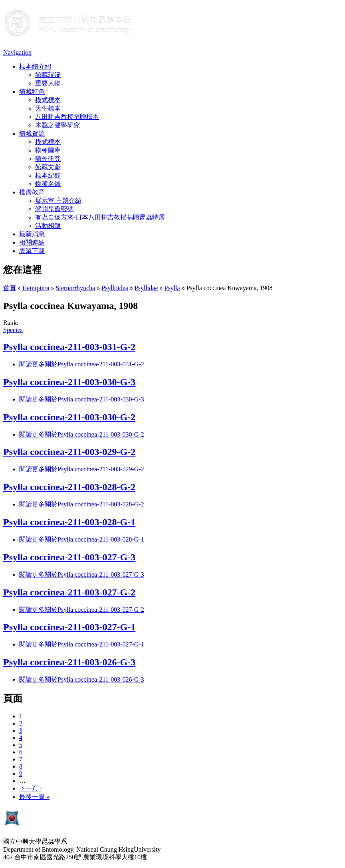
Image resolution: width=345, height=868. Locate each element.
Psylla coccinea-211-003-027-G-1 (69, 627)
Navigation (17, 52)
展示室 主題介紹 (58, 201)
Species (13, 330)
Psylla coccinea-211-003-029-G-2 (69, 452)
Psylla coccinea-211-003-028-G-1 (69, 522)
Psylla (172, 288)
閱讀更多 (82, 364)
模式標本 (48, 100)
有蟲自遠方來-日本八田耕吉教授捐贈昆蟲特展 (100, 217)
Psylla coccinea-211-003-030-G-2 (69, 417)
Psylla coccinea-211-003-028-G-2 (69, 487)
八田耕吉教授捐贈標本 (67, 117)
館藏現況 (48, 75)
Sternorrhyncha (76, 288)
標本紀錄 (48, 175)
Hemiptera (36, 288)
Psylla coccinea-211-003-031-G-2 (69, 347)
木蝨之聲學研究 (57, 125)
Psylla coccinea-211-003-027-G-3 (69, 557)
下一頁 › (31, 788)
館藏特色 (32, 92)
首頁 (10, 288)
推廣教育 (32, 192)
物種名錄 (48, 184)
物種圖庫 (48, 150)
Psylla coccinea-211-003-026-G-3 (69, 662)
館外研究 (48, 159)
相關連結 (32, 242)
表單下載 (32, 251)
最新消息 (32, 234)
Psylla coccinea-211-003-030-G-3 (69, 382)
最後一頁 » (34, 797)
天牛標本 (48, 108)
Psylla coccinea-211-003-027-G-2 (69, 592)
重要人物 (48, 83)
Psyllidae (146, 288)
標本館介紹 (35, 66)
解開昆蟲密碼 (54, 209)
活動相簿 (48, 226)
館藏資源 (32, 133)
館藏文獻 (48, 167)
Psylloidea (115, 288)
